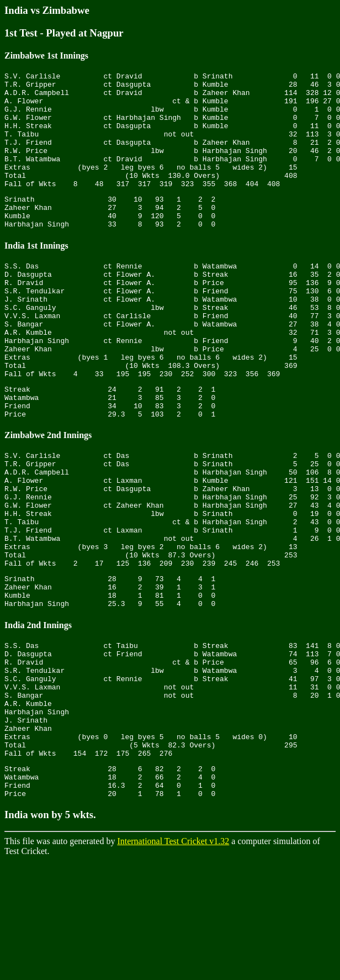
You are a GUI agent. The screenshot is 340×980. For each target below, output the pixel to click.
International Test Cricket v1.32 (173, 960)
